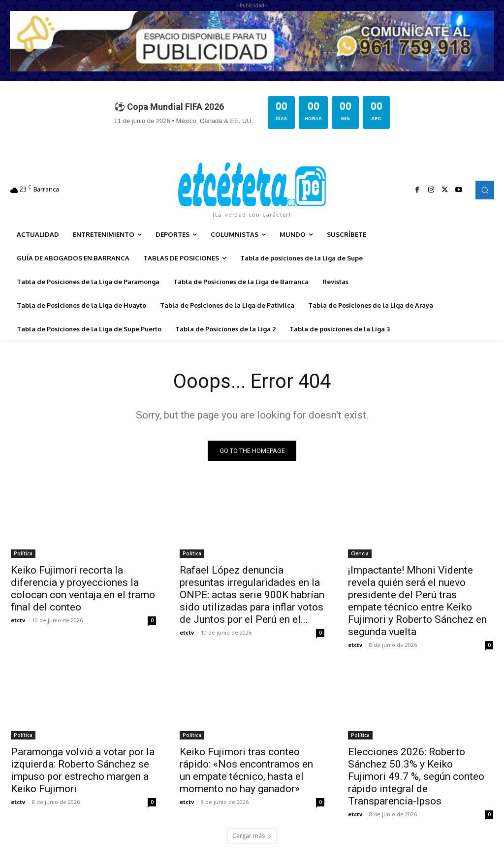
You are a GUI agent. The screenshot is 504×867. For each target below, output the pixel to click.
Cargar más (252, 836)
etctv (18, 620)
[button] (485, 190)
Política (23, 553)
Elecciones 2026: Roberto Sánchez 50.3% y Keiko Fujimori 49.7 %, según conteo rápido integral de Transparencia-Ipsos (416, 776)
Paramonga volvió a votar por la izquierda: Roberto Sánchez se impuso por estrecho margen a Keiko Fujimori (83, 770)
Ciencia (360, 553)
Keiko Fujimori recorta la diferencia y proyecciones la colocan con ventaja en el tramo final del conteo (83, 589)
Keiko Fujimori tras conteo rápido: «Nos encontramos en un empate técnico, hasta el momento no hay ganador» (246, 770)
